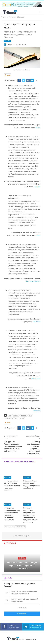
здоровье (16, 415)
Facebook (37, 411)
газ (10, 415)
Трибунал (22, 558)
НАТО (30, 415)
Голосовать (22, 614)
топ (16, 418)
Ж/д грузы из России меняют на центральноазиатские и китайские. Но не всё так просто (13, 446)
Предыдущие (9, 527)
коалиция (24, 415)
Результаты (22, 608)
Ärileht (38, 127)
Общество (7, 41)
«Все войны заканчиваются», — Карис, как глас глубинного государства (22, 565)
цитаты (22, 418)
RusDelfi (37, 187)
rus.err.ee (37, 321)
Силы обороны (9, 418)
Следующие (20, 527)
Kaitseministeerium (33, 281)
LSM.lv (38, 235)
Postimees (36, 378)
